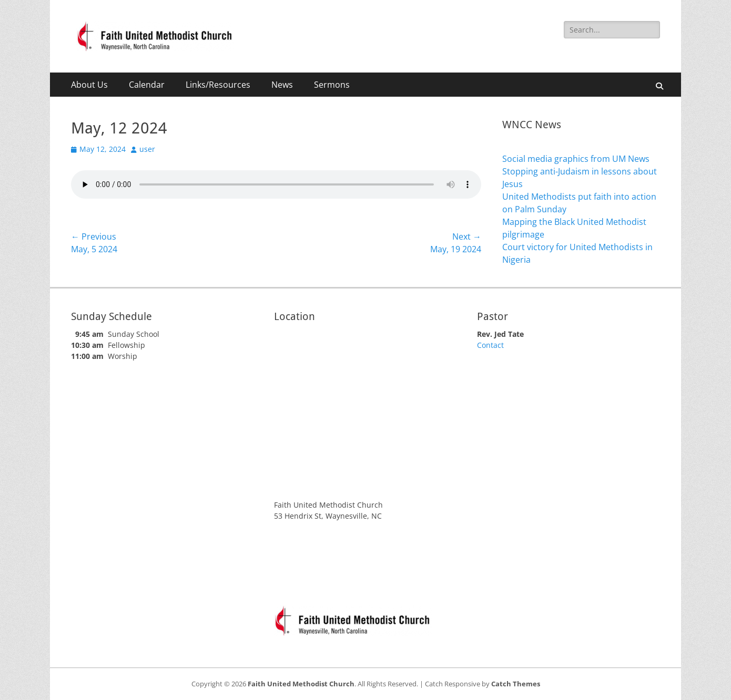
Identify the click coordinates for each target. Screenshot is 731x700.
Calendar (147, 85)
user (147, 149)
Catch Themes (516, 684)
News (282, 85)
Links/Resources (218, 85)
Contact (490, 345)
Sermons (332, 85)
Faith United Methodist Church (301, 684)
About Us (89, 85)
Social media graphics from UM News (576, 159)
